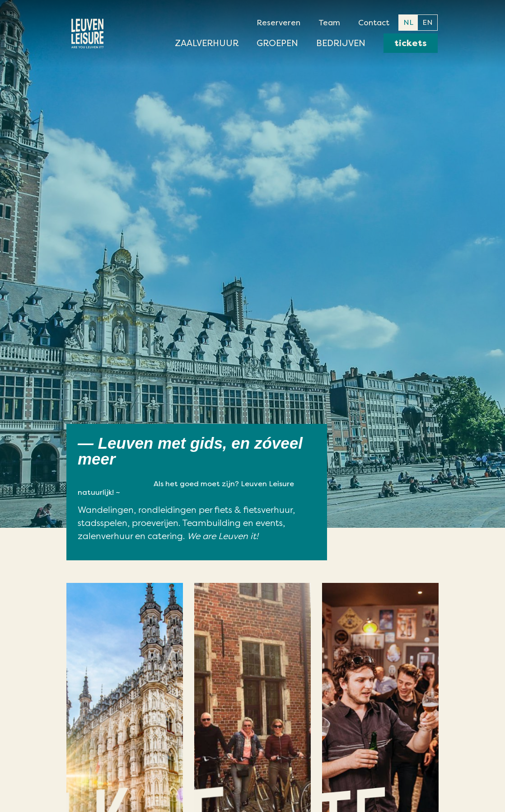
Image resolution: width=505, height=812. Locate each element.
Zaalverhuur (207, 43)
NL (408, 22)
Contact (374, 23)
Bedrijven (341, 43)
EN (428, 22)
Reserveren (278, 23)
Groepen (277, 43)
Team (329, 23)
